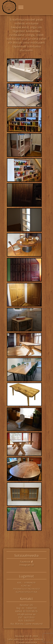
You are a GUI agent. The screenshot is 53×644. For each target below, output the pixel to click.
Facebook (26, 562)
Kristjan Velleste (34, 639)
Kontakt (26, 586)
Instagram (26, 565)
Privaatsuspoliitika (26, 642)
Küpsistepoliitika (26, 592)
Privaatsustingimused (26, 589)
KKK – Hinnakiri (27, 583)
